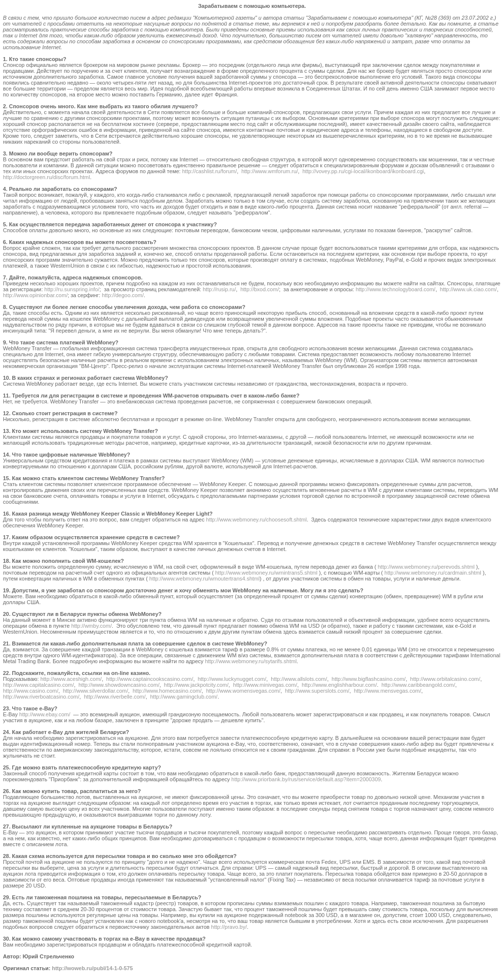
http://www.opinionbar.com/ (35, 295)
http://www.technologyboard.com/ (396, 289)
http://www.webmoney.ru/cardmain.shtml (433, 573)
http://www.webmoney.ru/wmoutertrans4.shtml (204, 579)
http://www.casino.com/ (31, 691)
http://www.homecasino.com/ (167, 691)
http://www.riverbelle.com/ (114, 697)
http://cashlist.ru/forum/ (209, 171)
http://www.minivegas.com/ (265, 685)
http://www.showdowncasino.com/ (119, 685)
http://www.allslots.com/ (299, 679)
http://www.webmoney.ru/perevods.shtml (426, 567)
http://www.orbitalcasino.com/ (445, 679)
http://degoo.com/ (123, 295)
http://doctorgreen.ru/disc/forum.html (47, 177)
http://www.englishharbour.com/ (339, 685)
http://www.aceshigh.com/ (71, 679)
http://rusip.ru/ (219, 289)
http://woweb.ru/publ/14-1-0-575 (92, 968)
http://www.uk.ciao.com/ (469, 289)
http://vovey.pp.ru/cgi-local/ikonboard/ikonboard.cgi (363, 171)
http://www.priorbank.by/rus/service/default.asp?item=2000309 (306, 779)
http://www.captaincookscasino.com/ (150, 679)
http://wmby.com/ (92, 626)
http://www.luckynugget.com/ (232, 679)
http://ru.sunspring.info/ (72, 289)
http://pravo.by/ (229, 927)
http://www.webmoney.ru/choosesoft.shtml (257, 520)
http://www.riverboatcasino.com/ (41, 697)
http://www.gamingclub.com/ (184, 697)
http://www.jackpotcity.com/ (196, 685)
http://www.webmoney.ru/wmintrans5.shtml (266, 573)
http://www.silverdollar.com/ (96, 691)
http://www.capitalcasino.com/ (38, 685)
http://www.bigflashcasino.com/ (369, 679)
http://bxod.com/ (259, 289)
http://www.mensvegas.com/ (388, 691)
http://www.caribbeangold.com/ (418, 685)
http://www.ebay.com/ (45, 714)
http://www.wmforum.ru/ (269, 171)
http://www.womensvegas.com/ (243, 691)
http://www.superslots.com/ (317, 691)
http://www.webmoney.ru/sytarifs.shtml (251, 661)
